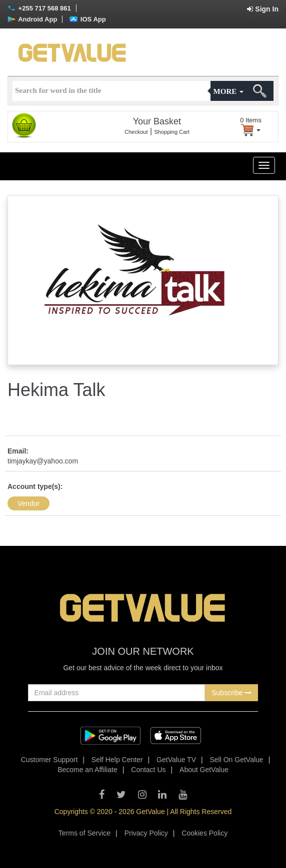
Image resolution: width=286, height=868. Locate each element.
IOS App (87, 19)
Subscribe (231, 693)
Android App (32, 19)
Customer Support (49, 760)
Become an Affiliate (87, 770)
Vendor (28, 503)
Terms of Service (84, 833)
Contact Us (148, 770)
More (228, 91)
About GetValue (204, 770)
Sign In (263, 9)
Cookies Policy (204, 833)
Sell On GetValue (237, 760)
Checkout (136, 132)
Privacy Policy (146, 833)
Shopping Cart (172, 132)
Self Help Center (117, 760)
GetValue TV (176, 760)
